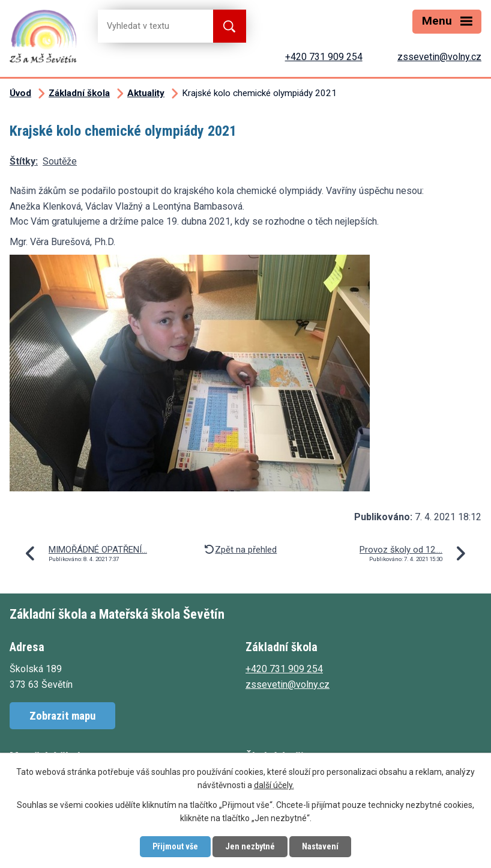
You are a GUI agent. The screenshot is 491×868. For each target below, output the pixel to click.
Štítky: (24, 161)
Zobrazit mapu (62, 716)
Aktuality (146, 93)
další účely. (274, 786)
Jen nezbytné (250, 846)
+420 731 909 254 (324, 57)
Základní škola (79, 93)
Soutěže (60, 161)
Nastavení (320, 846)
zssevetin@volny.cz (439, 57)
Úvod (20, 93)
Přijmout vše (175, 846)
